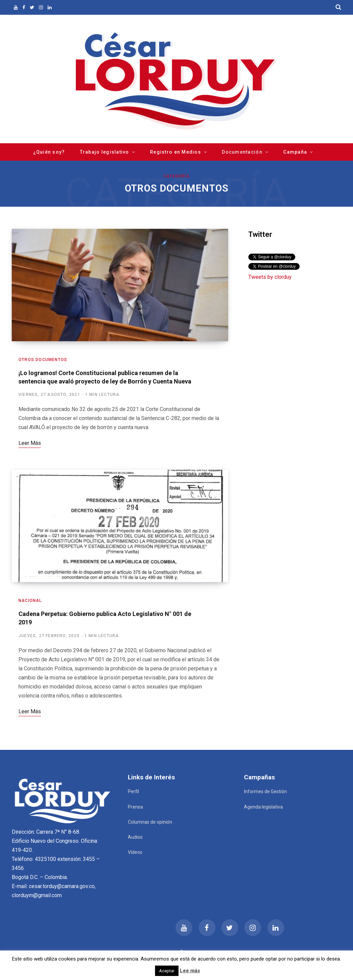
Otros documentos (43, 360)
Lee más (190, 971)
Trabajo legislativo (105, 152)
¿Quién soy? (49, 152)
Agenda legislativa (263, 807)
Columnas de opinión (150, 822)
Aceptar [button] (167, 971)
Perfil (133, 791)
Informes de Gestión (265, 791)
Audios (135, 837)
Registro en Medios (175, 152)
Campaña (295, 152)
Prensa (135, 807)
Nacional (30, 601)
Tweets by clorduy (270, 277)
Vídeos (135, 852)
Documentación (242, 152)
